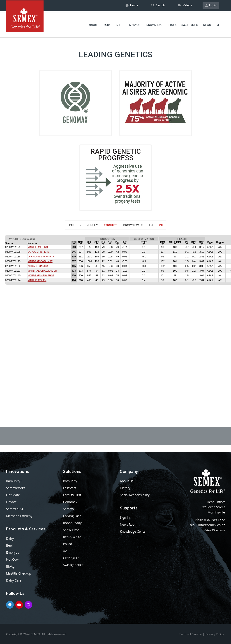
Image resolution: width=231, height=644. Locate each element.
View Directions (215, 530)
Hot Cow (12, 559)
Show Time (71, 530)
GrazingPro (71, 558)
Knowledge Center (133, 531)
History (125, 488)
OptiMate (13, 495)
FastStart (69, 488)
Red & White (72, 537)
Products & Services (183, 24)
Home (132, 5)
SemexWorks (16, 488)
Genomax (70, 502)
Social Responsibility (135, 495)
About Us (127, 481)
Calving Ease (72, 516)
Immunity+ (14, 481)
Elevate (11, 502)
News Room (129, 524)
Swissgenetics (73, 565)
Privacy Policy (215, 634)
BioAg (10, 566)
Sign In (125, 517)
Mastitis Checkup (19, 573)
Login (211, 5)
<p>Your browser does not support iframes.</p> (115, 317)
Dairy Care (14, 580)
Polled (67, 544)
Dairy (107, 24)
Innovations (154, 24)
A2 (65, 551)
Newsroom (211, 24)
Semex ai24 (15, 509)
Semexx (69, 509)
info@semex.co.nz (212, 525)
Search (158, 5)
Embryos (134, 24)
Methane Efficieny (19, 516)
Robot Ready (72, 523)
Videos (185, 5)
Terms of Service (190, 634)
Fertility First (72, 495)
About (93, 24)
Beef (119, 24)
